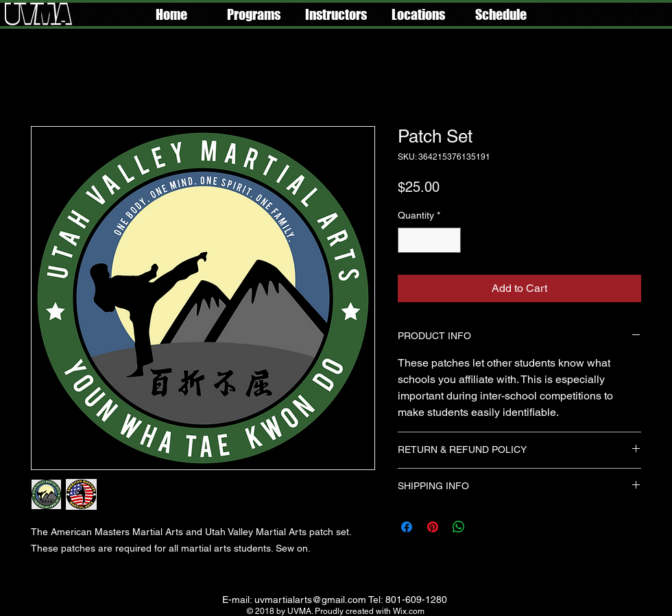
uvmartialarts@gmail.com (310, 600)
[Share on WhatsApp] (459, 527)
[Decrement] (408, 240)
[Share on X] (485, 527)
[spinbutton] (429, 240)
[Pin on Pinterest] (433, 527)
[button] (254, 14)
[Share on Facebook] (407, 527)
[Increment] (450, 240)
